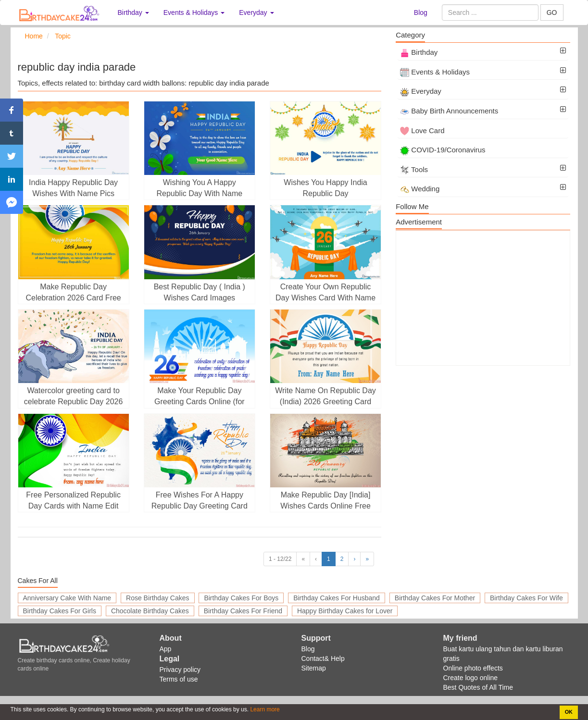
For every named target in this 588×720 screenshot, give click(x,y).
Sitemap (314, 668)
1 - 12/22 (280, 559)
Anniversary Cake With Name (67, 598)
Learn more (264, 709)
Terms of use (179, 679)
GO (552, 12)
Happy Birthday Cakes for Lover (345, 611)
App (166, 649)
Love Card (422, 130)
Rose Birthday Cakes (158, 598)
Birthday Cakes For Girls (60, 611)
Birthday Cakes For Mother (435, 598)
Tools (414, 169)
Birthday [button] (133, 12)
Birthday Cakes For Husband (337, 598)
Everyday (421, 91)
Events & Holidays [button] (194, 12)
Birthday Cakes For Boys (241, 598)
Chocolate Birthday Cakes (150, 611)
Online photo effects (473, 668)
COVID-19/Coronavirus (443, 150)
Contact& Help (323, 658)
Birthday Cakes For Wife (526, 598)
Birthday (419, 52)
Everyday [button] (256, 12)
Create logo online (471, 678)
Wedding (420, 189)
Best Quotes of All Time (478, 687)
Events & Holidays (435, 72)
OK (569, 712)
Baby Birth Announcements (449, 111)
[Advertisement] (483, 298)
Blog (421, 12)
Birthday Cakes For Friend (243, 611)
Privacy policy (180, 670)
